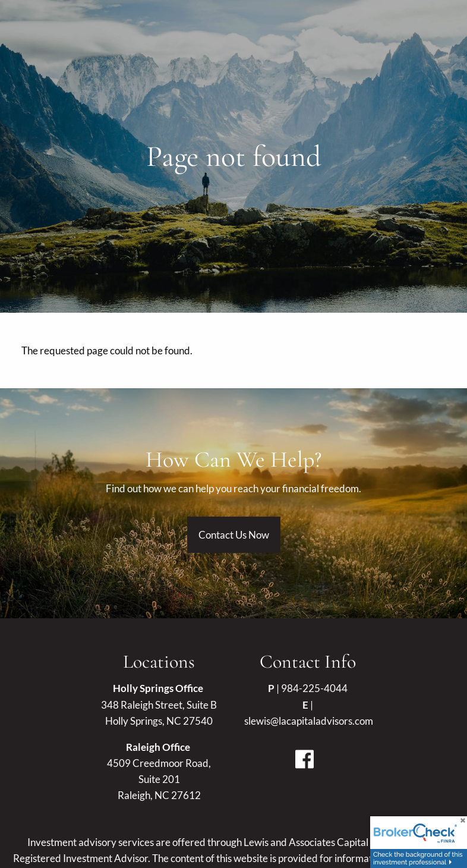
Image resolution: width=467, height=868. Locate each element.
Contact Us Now (234, 535)
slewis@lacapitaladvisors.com (309, 721)
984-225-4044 (314, 688)
